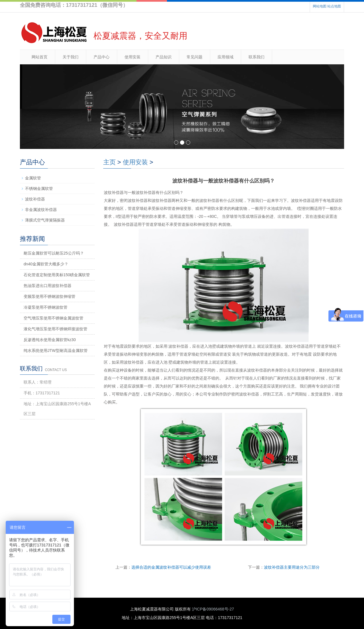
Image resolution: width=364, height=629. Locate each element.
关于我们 (71, 57)
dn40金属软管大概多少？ (46, 264)
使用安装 (133, 57)
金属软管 (33, 178)
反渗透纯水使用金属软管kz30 (50, 340)
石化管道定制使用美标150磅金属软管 (57, 275)
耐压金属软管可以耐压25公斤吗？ (54, 253)
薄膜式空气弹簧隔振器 (45, 220)
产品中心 (102, 57)
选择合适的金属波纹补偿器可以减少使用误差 (171, 567)
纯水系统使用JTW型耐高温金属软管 (56, 351)
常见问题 (195, 57)
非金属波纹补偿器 (41, 210)
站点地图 (334, 6)
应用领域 (226, 57)
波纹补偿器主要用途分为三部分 (292, 567)
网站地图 (320, 6)
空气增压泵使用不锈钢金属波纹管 (53, 318)
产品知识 (164, 57)
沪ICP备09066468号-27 (213, 609)
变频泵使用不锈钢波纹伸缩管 (49, 296)
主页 (109, 162)
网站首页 (40, 57)
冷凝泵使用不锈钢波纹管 (45, 307)
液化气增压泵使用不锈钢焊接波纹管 (55, 329)
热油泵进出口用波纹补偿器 (47, 286)
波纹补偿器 (35, 199)
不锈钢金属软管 (39, 189)
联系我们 (257, 57)
